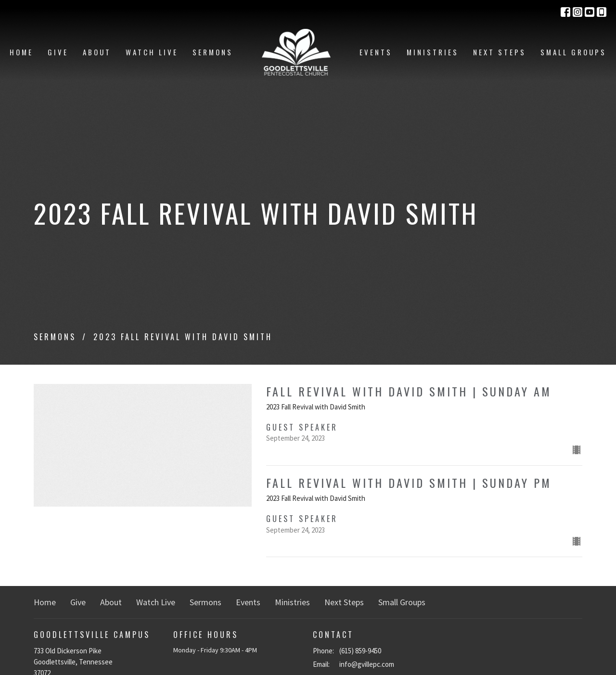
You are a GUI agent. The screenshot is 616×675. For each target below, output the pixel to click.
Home (21, 52)
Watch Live (152, 52)
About (97, 52)
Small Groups (573, 52)
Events (376, 52)
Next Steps (500, 52)
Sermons (213, 52)
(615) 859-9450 (360, 651)
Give (58, 52)
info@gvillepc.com (367, 664)
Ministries (433, 52)
